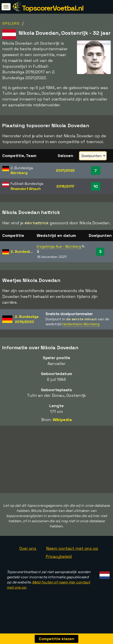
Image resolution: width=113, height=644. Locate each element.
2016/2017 (65, 186)
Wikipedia (62, 420)
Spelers (11, 23)
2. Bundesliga (23, 252)
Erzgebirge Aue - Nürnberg (59, 246)
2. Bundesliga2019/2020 (27, 319)
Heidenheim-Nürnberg (81, 324)
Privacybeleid (59, 556)
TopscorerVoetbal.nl (53, 8)
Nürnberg (19, 173)
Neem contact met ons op (72, 548)
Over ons (28, 548)
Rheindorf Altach (26, 189)
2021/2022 (65, 170)
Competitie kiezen (56, 639)
